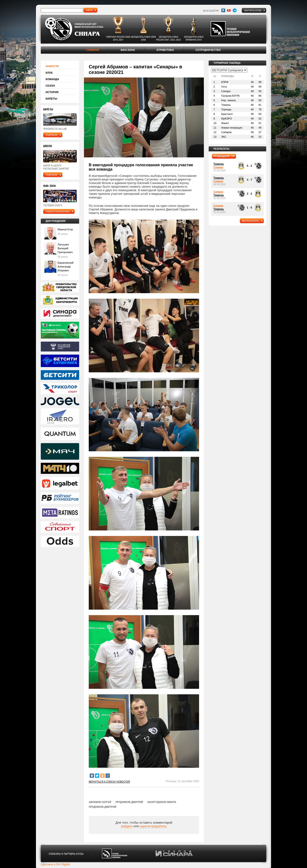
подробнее (52, 135)
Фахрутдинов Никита (162, 802)
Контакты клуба (253, 10)
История (52, 92)
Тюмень (219, 164)
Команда (52, 79)
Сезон (50, 86)
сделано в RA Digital (55, 864)
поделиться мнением (58, 211)
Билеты (51, 99)
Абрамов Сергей (100, 802)
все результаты (251, 221)
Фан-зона (128, 50)
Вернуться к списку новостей (109, 782)
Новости (52, 66)
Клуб (49, 73)
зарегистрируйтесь (153, 826)
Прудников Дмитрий (129, 802)
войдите (127, 826)
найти (89, 10)
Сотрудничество (208, 50)
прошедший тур (224, 156)
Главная (92, 50)
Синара (218, 167)
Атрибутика (165, 50)
